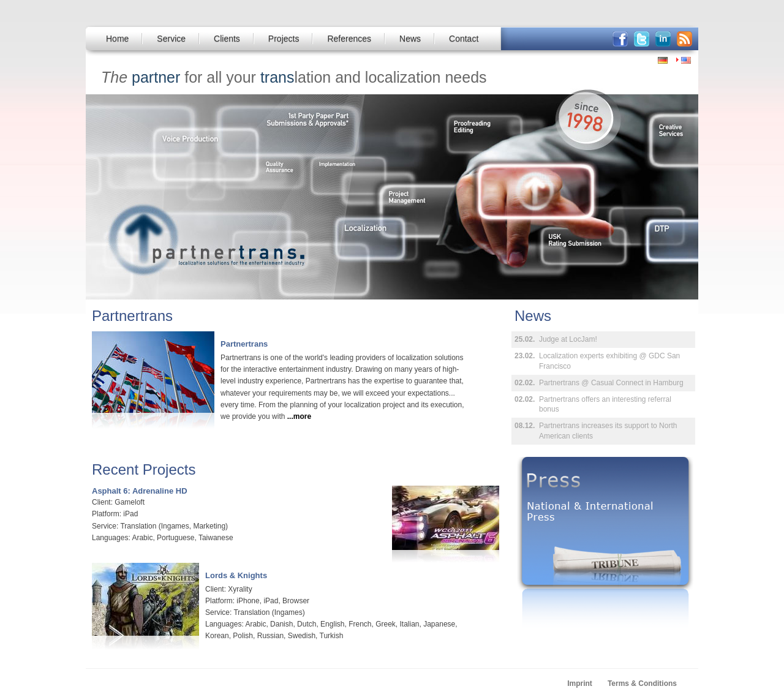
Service (171, 39)
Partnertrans (244, 344)
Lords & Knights (236, 575)
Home (117, 39)
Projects (284, 39)
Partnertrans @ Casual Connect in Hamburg (611, 383)
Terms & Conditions (642, 683)
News (410, 39)
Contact (464, 39)
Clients (227, 39)
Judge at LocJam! (568, 339)
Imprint (580, 683)
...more (299, 416)
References (349, 39)
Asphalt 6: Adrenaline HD (140, 491)
